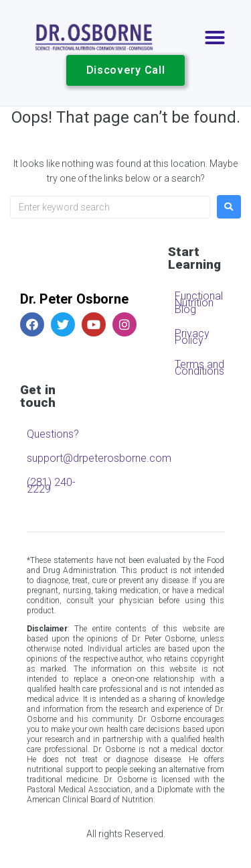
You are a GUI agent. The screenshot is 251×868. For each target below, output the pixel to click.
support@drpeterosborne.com (55, 458)
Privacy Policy (192, 337)
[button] (215, 38)
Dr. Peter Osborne (74, 299)
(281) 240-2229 (51, 486)
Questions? (53, 434)
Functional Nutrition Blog (199, 303)
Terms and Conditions (199, 368)
